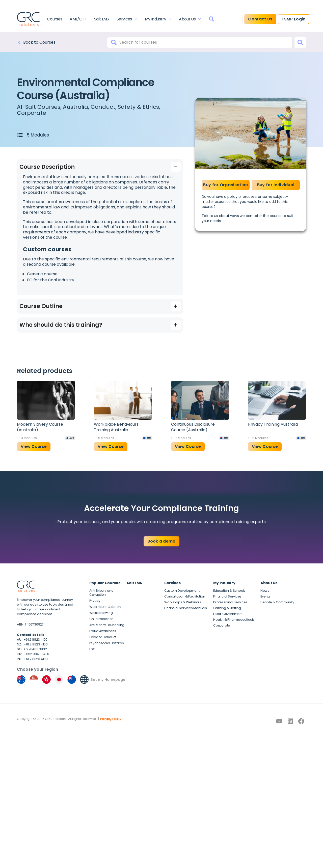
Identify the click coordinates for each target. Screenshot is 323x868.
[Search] (300, 42)
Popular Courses (105, 583)
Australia (75, 107)
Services (127, 19)
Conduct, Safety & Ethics (125, 107)
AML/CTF (78, 19)
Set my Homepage (108, 680)
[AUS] (70, 438)
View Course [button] (34, 446)
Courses (55, 19)
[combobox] (225, 19)
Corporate (32, 113)
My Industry (158, 19)
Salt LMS (102, 19)
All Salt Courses (39, 107)
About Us (190, 19)
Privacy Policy (111, 719)
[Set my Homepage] (84, 680)
